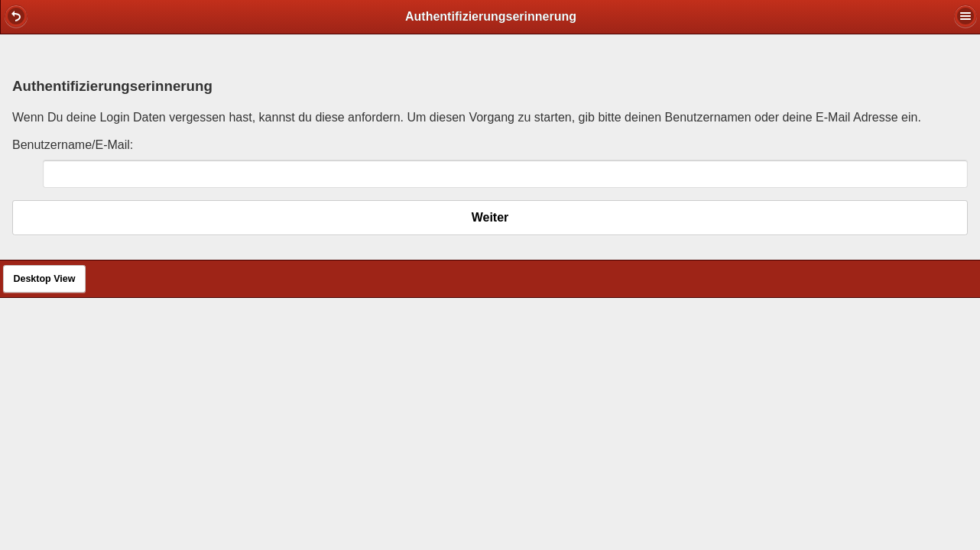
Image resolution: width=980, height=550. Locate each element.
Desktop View (44, 279)
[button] (16, 16)
